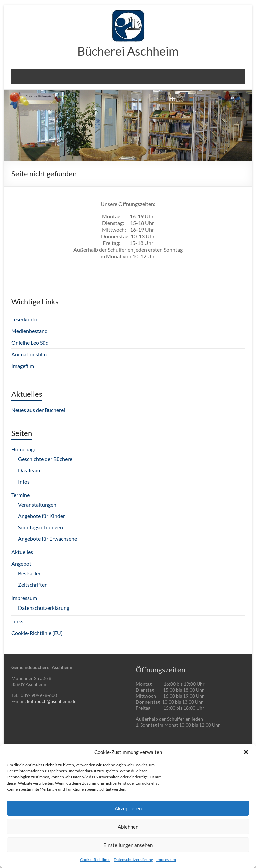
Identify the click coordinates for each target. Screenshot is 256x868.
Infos (24, 481)
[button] (246, 752)
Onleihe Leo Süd (30, 342)
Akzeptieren (128, 808)
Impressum (166, 859)
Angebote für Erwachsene (47, 539)
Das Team (29, 470)
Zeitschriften (33, 585)
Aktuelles (22, 552)
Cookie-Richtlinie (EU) (37, 633)
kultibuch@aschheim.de (52, 701)
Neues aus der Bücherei (38, 410)
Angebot (21, 564)
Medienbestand (29, 331)
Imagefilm (23, 366)
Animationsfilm (29, 354)
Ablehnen (128, 827)
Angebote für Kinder (41, 516)
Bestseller (29, 573)
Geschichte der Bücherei (46, 459)
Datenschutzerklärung (133, 859)
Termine (20, 495)
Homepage (24, 449)
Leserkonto (24, 319)
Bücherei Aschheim (128, 51)
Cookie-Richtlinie (95, 859)
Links (17, 621)
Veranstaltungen (37, 504)
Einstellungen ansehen (128, 845)
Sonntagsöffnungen (40, 527)
